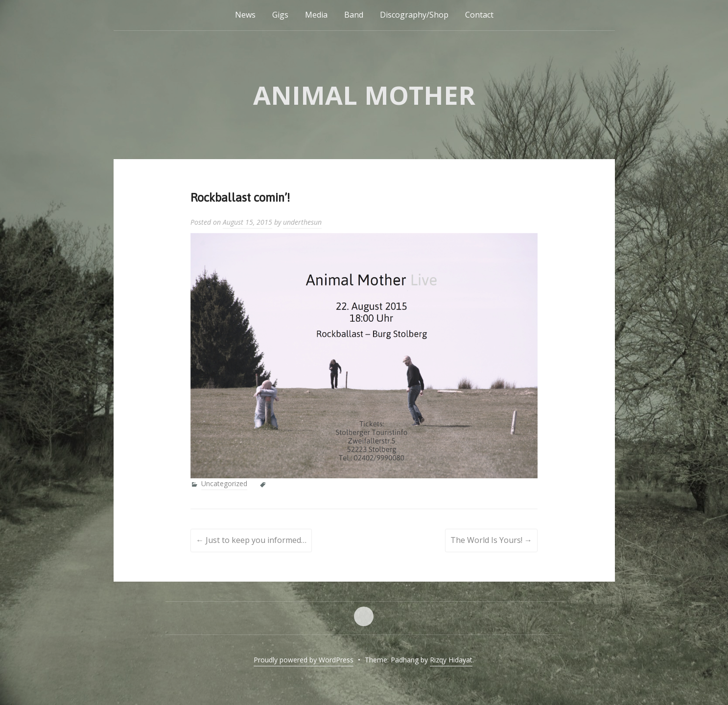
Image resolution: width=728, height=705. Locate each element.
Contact (479, 15)
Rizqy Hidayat (451, 660)
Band (354, 15)
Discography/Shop (414, 15)
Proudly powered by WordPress (304, 660)
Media (316, 15)
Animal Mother (364, 95)
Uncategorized (224, 483)
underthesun (302, 222)
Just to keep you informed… (251, 540)
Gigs (280, 15)
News (245, 15)
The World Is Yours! (491, 540)
